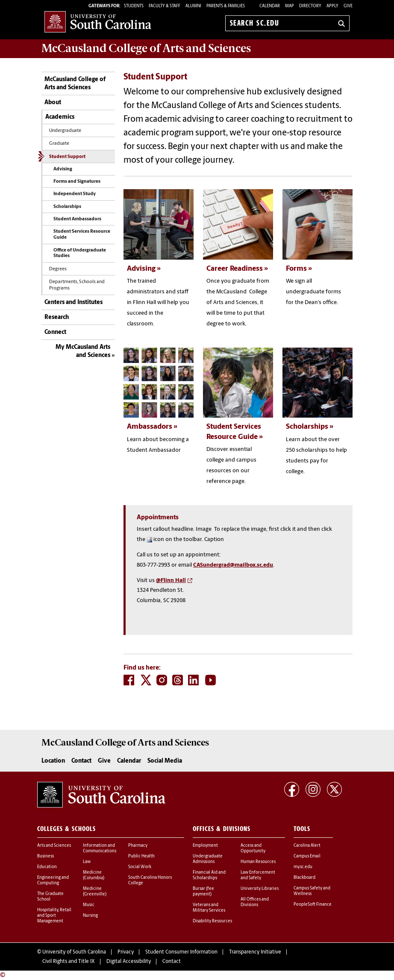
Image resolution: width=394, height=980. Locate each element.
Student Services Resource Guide (82, 235)
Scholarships (67, 207)
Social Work (140, 867)
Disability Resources (212, 921)
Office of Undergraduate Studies (80, 253)
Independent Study (75, 194)
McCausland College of (146, 48)
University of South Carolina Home (98, 22)
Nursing (90, 916)
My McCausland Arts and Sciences (83, 352)
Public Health (141, 856)
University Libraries (260, 889)
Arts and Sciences (54, 846)
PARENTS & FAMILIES (226, 6)
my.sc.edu (303, 867)
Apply (332, 6)
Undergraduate (65, 131)
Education (47, 867)
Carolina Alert (307, 846)
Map (290, 6)
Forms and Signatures (77, 182)
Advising (63, 169)
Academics (60, 117)
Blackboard (304, 878)
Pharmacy (138, 846)
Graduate (59, 144)
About (53, 103)
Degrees (58, 269)
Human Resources (258, 862)
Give (348, 6)
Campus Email (307, 856)
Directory (310, 6)
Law (87, 862)
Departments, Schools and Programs (77, 285)
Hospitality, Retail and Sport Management (54, 916)
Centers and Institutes (74, 303)
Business (46, 856)
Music (89, 905)
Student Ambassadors (77, 219)
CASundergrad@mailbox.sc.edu (233, 565)
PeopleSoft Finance (313, 905)
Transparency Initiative (255, 952)
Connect (55, 332)
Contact (81, 761)
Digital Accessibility (129, 962)
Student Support (67, 157)
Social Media (165, 761)
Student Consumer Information (181, 952)
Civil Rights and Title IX (69, 962)
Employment (205, 846)
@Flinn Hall (171, 581)
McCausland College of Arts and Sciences (75, 84)
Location (53, 761)
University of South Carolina (74, 952)
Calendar (270, 6)
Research (57, 317)
